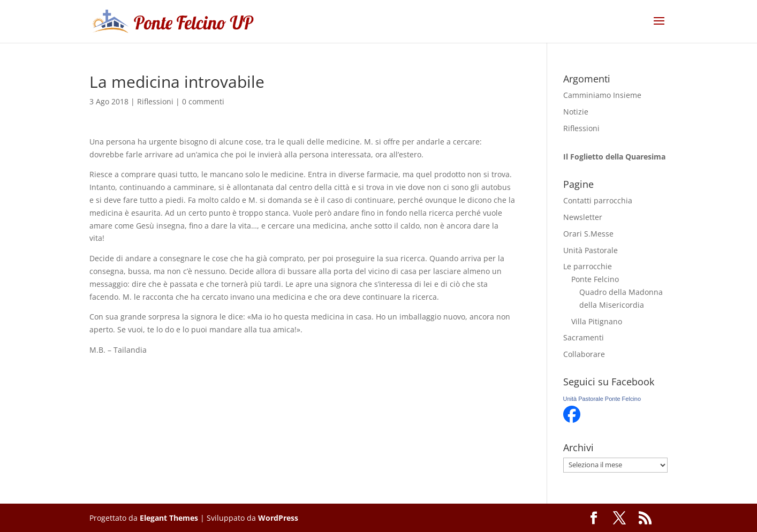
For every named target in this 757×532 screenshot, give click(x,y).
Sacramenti (584, 337)
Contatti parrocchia (598, 200)
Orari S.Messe (588, 234)
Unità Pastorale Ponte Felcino (602, 399)
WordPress (278, 518)
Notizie (576, 112)
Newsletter (583, 217)
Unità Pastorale (591, 250)
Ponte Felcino (595, 279)
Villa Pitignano (597, 321)
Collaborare (584, 354)
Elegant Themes (169, 518)
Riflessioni (155, 101)
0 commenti (203, 101)
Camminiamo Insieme (602, 95)
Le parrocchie (588, 266)
